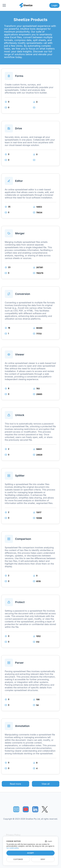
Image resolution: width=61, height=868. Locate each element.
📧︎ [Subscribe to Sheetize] (16, 809)
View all (46, 784)
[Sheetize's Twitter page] (45, 809)
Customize (18, 859)
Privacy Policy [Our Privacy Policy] (13, 835)
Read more (15, 784)
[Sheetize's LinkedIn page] (35, 809)
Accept (30, 853)
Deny (43, 859)
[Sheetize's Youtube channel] (26, 809)
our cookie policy (12, 848)
